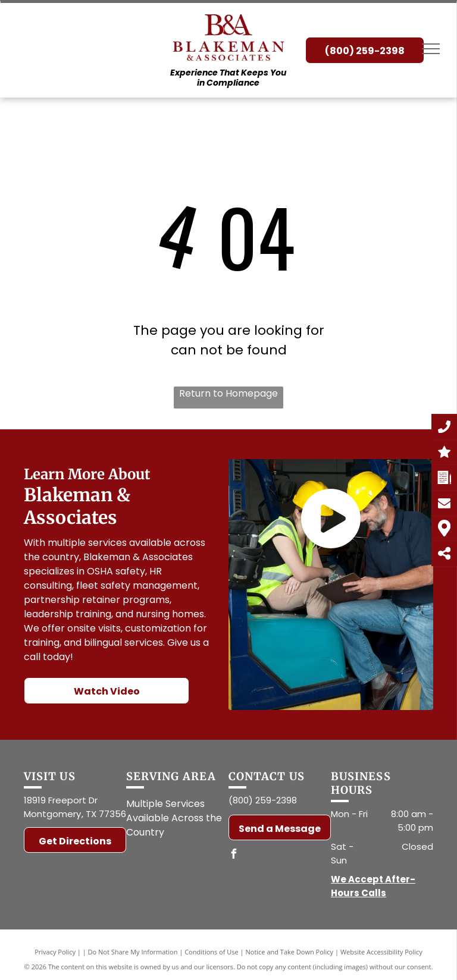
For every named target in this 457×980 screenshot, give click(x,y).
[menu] (431, 49)
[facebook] (233, 855)
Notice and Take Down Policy (290, 952)
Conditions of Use (212, 952)
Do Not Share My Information (133, 952)
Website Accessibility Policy (381, 952)
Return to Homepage (228, 393)
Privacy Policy (55, 952)
